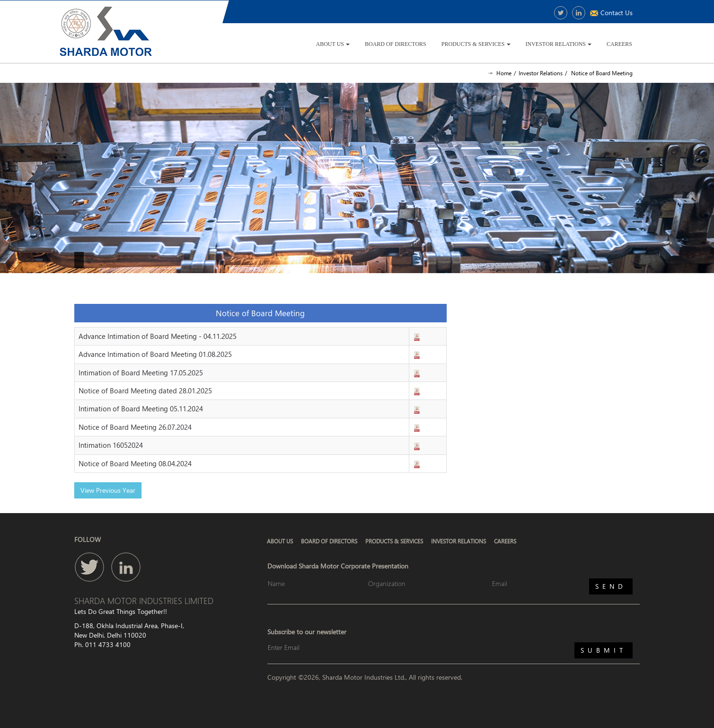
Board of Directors (396, 44)
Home (504, 73)
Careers (619, 44)
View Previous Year (108, 490)
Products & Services (476, 44)
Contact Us (617, 13)
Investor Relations (559, 44)
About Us (333, 44)
